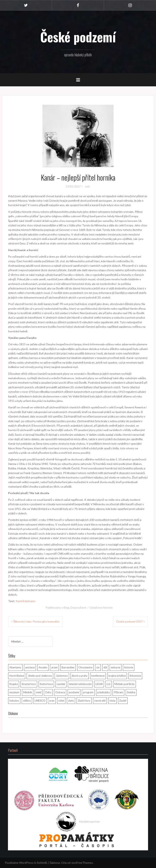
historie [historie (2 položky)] (129, 667)
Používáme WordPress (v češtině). (26, 863)
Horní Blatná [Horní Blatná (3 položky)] (17, 676)
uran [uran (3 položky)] (52, 701)
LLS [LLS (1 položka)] (109, 684)
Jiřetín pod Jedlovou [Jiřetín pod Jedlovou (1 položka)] (40, 676)
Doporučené (78, 607)
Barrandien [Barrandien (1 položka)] (68, 667)
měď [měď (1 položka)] (39, 692)
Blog (66, 607)
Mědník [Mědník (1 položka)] (28, 692)
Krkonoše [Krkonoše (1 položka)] (135, 676)
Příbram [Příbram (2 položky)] (118, 692)
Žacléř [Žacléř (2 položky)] (123, 701)
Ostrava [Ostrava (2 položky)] (60, 692)
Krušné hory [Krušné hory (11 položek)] (29, 684)
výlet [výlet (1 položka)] (61, 701)
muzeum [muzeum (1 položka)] (14, 692)
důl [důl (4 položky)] (105, 667)
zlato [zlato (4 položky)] (71, 701)
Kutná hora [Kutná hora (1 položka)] (46, 684)
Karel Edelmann (25, 601)
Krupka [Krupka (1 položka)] (14, 684)
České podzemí (78, 37)
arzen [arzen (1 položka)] (54, 667)
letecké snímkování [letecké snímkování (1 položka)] (80, 684)
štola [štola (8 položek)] (112, 701)
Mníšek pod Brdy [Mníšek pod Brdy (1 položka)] (125, 684)
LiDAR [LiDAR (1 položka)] (99, 684)
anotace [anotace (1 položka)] (30, 667)
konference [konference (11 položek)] (98, 676)
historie (108, 607)
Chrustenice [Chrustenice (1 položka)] (85, 667)
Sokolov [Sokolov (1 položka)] (14, 701)
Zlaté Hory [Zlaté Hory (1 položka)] (84, 701)
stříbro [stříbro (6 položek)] (27, 701)
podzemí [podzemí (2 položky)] (74, 692)
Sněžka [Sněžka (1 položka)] (131, 692)
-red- (87, 186)
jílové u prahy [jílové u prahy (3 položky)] (80, 676)
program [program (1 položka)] (88, 692)
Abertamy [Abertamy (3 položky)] (15, 667)
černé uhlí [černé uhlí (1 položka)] (100, 701)
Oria (64, 863)
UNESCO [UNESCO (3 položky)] (40, 701)
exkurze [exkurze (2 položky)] (116, 667)
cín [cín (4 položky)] (98, 667)
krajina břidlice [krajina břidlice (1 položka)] (117, 676)
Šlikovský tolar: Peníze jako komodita (36, 621)
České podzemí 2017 (129, 621)
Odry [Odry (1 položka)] (48, 692)
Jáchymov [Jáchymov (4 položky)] (62, 676)
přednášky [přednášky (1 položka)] (103, 692)
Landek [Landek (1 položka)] (61, 684)
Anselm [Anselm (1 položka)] (43, 667)
